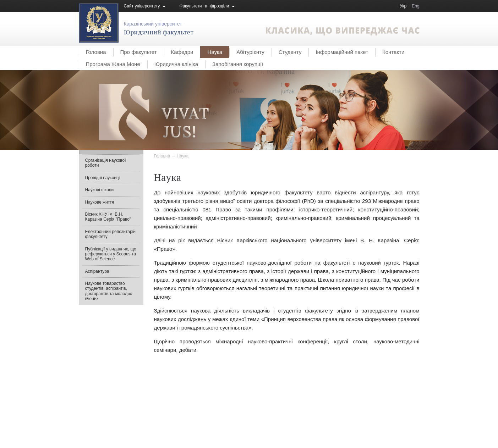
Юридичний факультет (159, 32)
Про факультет (139, 52)
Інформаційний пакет (342, 52)
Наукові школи (100, 190)
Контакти (393, 52)
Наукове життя (100, 202)
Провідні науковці (103, 178)
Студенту (290, 52)
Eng (415, 6)
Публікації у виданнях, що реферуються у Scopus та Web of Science (111, 254)
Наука (215, 52)
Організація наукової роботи (106, 163)
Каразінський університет (153, 24)
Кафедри (182, 52)
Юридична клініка (176, 64)
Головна (96, 52)
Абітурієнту (250, 52)
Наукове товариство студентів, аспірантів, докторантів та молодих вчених (109, 291)
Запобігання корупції (238, 64)
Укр (403, 6)
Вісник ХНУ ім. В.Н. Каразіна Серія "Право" (108, 217)
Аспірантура (97, 271)
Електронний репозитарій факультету (111, 234)
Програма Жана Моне (113, 64)
